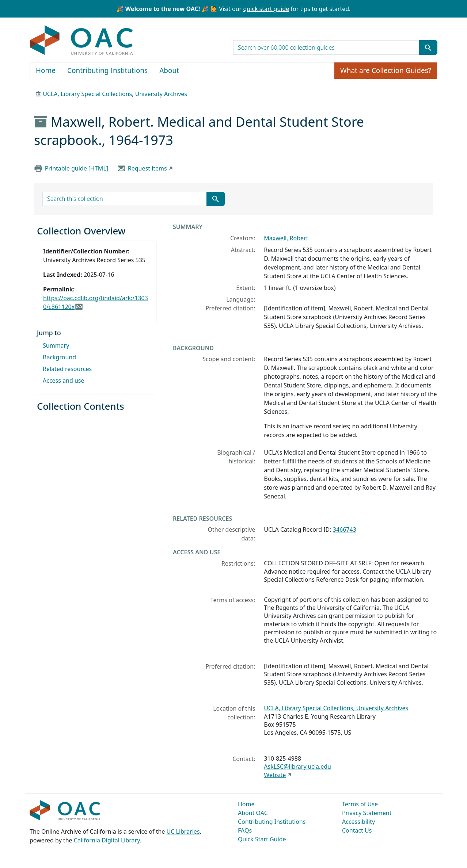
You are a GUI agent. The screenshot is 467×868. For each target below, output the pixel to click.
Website (275, 775)
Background (59, 357)
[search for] (326, 47)
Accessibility (358, 822)
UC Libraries (183, 831)
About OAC (253, 813)
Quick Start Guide (262, 839)
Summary (56, 345)
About (169, 70)
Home (46, 70)
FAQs (245, 830)
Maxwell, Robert (286, 238)
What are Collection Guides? (386, 70)
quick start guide (266, 9)
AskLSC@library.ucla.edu (297, 766)
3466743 (345, 529)
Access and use (64, 381)
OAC (82, 41)
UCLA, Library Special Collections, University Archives (115, 94)
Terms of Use (360, 804)
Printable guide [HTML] (77, 168)
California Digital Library (107, 840)
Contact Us (357, 830)
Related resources (67, 369)
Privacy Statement (367, 813)
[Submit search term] (428, 47)
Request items (147, 168)
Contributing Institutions (107, 70)
